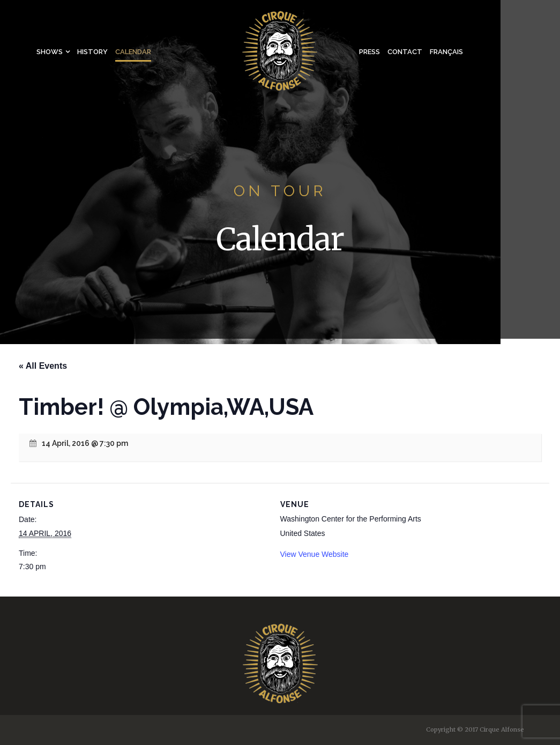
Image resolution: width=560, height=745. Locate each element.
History (92, 52)
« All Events (43, 366)
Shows (50, 52)
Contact (405, 52)
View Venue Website (315, 554)
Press (369, 52)
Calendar (133, 52)
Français (446, 52)
